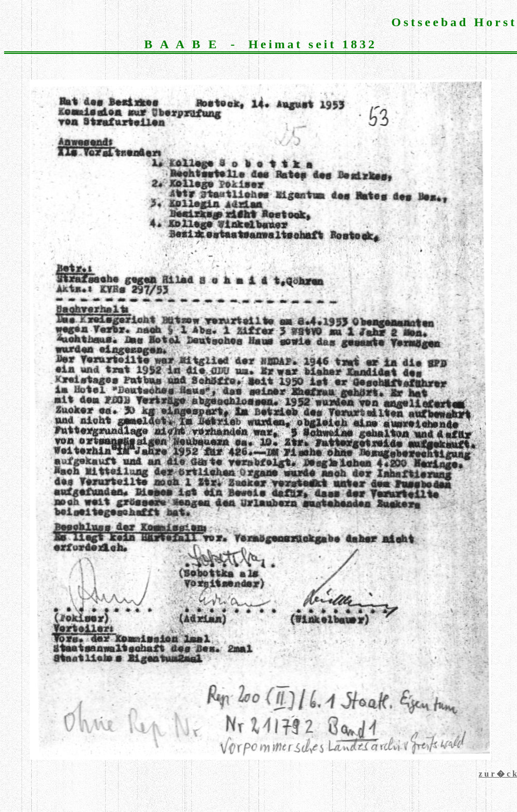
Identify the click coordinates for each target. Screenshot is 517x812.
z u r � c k (498, 774)
